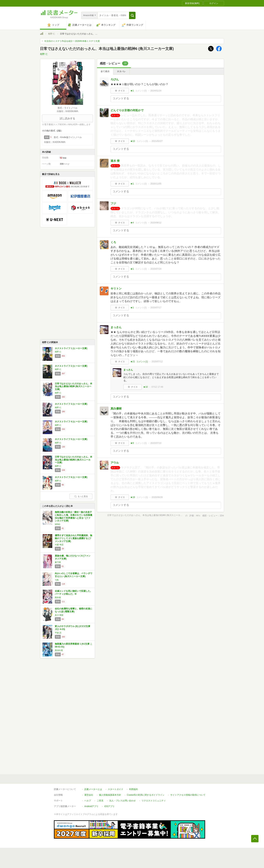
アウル (115, 463)
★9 (132, 443)
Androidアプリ (91, 806)
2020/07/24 (156, 269)
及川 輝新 (59, 615)
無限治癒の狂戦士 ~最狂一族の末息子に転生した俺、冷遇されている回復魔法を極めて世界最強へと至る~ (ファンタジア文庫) (74, 516)
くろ (113, 242)
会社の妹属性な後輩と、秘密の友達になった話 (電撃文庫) (74, 610)
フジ (113, 203)
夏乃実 (58, 562)
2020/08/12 (156, 223)
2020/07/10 (156, 443)
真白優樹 (116, 408)
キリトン (116, 288)
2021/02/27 (157, 141)
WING (57, 524)
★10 (145, 387)
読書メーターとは (93, 789)
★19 (133, 497)
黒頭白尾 (59, 650)
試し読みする (67, 118)
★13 (133, 141)
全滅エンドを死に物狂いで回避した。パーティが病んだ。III (74, 592)
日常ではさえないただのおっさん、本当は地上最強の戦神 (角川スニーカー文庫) (74, 386)
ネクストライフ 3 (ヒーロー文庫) (71, 404)
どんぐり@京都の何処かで (127, 110)
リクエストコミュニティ (154, 801)
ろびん (115, 79)
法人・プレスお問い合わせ (122, 801)
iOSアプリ (109, 806)
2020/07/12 (157, 362)
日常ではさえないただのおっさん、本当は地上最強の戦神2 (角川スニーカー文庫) (74, 460)
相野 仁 (52, 34)
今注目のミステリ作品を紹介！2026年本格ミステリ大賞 (72, 41)
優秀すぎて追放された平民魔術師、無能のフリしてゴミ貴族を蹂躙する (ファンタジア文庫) (74, 538)
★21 (133, 362)
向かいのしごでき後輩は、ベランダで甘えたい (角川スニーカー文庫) (74, 575)
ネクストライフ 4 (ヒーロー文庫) (71, 422)
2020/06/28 (157, 497)
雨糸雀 (58, 597)
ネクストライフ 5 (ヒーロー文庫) (71, 439)
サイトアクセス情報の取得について (188, 795)
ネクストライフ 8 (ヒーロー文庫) (71, 477)
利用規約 (133, 789)
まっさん (116, 327)
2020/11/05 (156, 184)
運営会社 (89, 795)
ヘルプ (88, 801)
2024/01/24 (156, 91)
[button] (132, 15)
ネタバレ (121, 71)
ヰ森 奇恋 (59, 545)
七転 (57, 580)
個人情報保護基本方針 (110, 795)
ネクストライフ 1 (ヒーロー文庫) (71, 348)
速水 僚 (115, 161)
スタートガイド (115, 789)
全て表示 (105, 71)
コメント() (141, 91)
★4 (132, 223)
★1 (132, 91)
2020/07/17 (156, 308)
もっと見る (81, 496)
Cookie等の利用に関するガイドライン (146, 795)
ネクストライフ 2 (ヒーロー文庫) (71, 366)
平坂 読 (58, 633)
